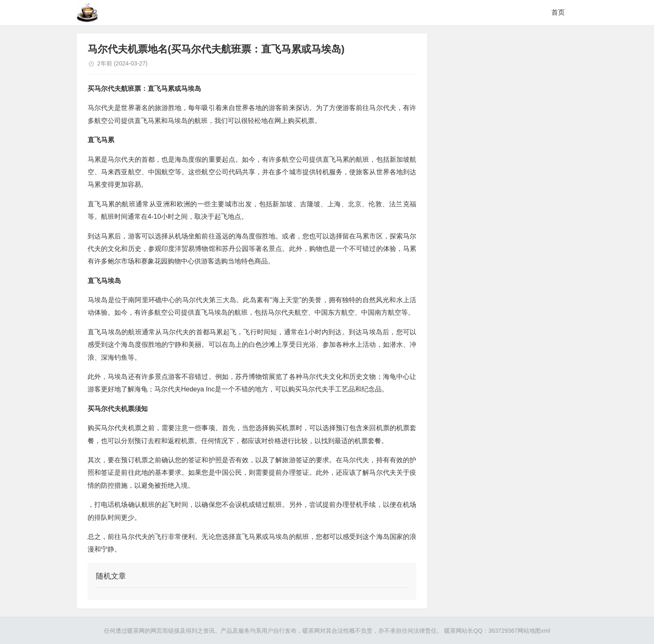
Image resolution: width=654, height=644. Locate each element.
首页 (558, 12)
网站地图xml (534, 631)
